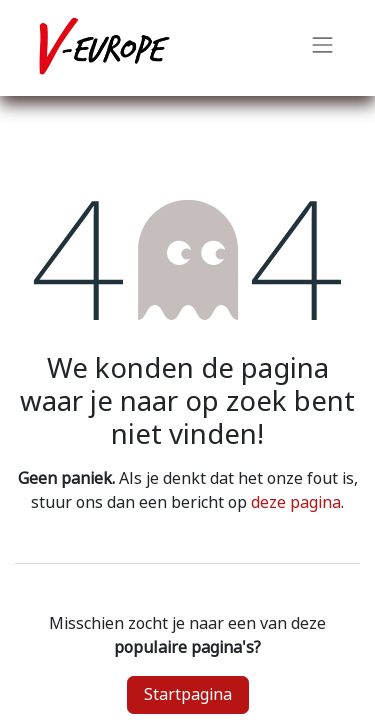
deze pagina (296, 502)
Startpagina (188, 694)
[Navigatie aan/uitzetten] (323, 48)
